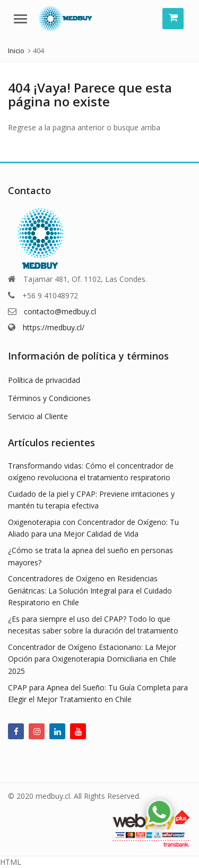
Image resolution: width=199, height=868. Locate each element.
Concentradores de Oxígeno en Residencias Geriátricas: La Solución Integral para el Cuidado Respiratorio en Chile (90, 590)
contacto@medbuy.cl (60, 311)
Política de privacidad (44, 380)
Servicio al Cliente (38, 416)
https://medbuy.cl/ (54, 327)
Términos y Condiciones (49, 398)
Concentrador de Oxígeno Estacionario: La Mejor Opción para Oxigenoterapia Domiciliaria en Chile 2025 (92, 659)
